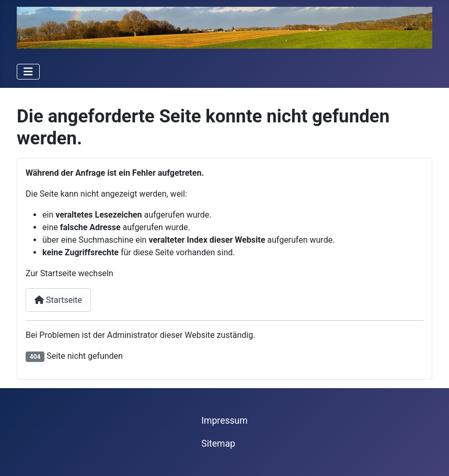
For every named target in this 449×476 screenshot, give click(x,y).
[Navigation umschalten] (28, 72)
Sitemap (218, 444)
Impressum (224, 421)
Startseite (58, 300)
